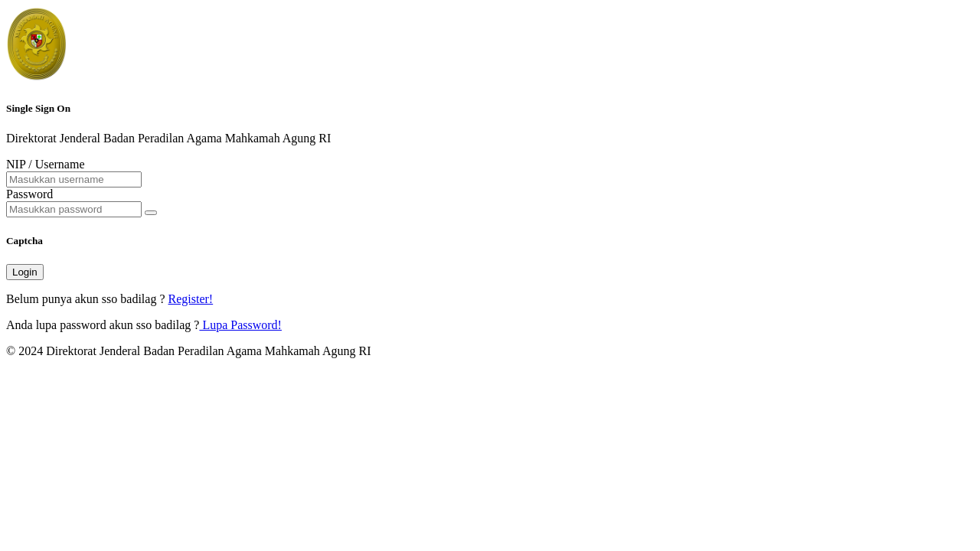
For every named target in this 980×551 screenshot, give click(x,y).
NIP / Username (46, 164)
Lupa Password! (240, 325)
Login (25, 272)
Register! (191, 299)
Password (29, 194)
